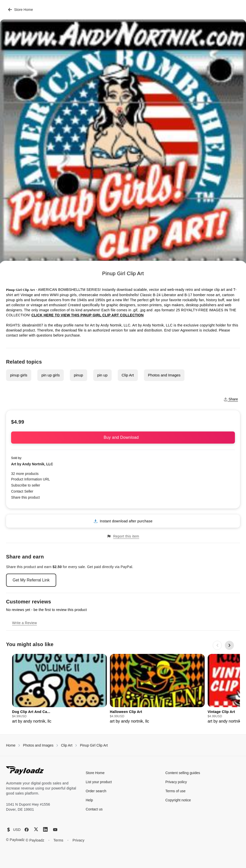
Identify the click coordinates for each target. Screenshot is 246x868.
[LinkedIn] (45, 829)
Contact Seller (22, 491)
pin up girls (51, 375)
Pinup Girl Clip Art (94, 745)
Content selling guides (183, 773)
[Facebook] (27, 830)
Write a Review (24, 623)
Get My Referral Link (31, 580)
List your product (99, 782)
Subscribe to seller (26, 485)
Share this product (25, 497)
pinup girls (19, 375)
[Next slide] (229, 645)
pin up (102, 375)
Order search (96, 791)
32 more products (25, 474)
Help (89, 800)
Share (231, 399)
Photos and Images (164, 375)
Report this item (123, 536)
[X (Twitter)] (36, 829)
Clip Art (128, 375)
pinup (79, 375)
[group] (59, 689)
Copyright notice (178, 800)
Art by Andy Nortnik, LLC (32, 464)
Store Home (21, 10)
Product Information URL (30, 479)
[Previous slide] (217, 645)
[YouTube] (55, 830)
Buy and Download (123, 437)
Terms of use (175, 791)
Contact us (94, 809)
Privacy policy (176, 782)
